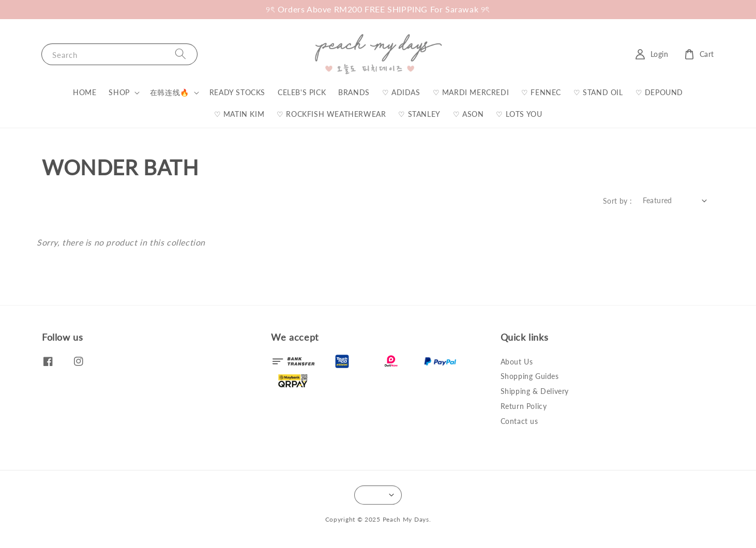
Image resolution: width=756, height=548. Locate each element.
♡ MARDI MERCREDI (471, 92)
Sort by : (618, 201)
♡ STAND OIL (598, 92)
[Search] (180, 54)
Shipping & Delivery (535, 391)
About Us (517, 362)
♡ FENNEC (541, 92)
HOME (85, 92)
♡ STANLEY (419, 114)
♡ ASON (468, 114)
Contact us (519, 421)
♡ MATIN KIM (239, 114)
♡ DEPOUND (659, 92)
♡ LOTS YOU (519, 114)
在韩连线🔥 (170, 92)
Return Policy (524, 406)
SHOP (119, 92)
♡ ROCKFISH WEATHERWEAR (331, 114)
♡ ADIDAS (401, 92)
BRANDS (354, 92)
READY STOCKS (237, 92)
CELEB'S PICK (302, 92)
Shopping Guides (530, 376)
